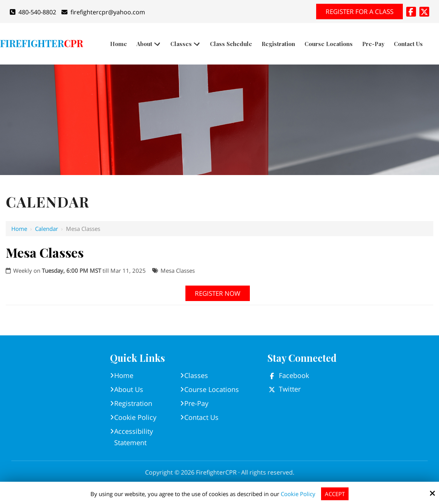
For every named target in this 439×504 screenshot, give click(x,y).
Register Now (218, 293)
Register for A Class (359, 12)
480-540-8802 (33, 12)
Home (19, 229)
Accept (335, 494)
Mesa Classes (178, 270)
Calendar (47, 229)
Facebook (294, 375)
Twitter (290, 389)
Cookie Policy (298, 494)
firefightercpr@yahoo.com (103, 12)
